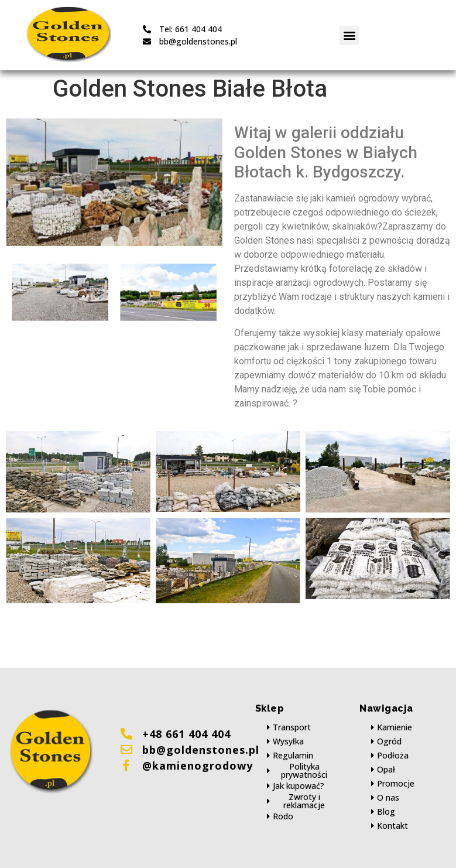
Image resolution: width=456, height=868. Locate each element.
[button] (349, 35)
